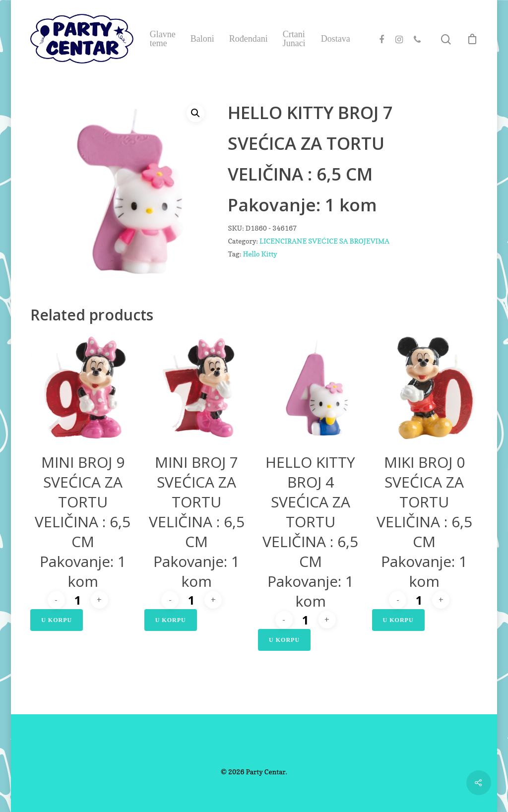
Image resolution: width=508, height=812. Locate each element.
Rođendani (249, 39)
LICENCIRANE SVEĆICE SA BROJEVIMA (324, 241)
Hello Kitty (260, 254)
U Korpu (57, 620)
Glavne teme (163, 39)
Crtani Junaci (294, 39)
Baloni (202, 39)
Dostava (336, 39)
